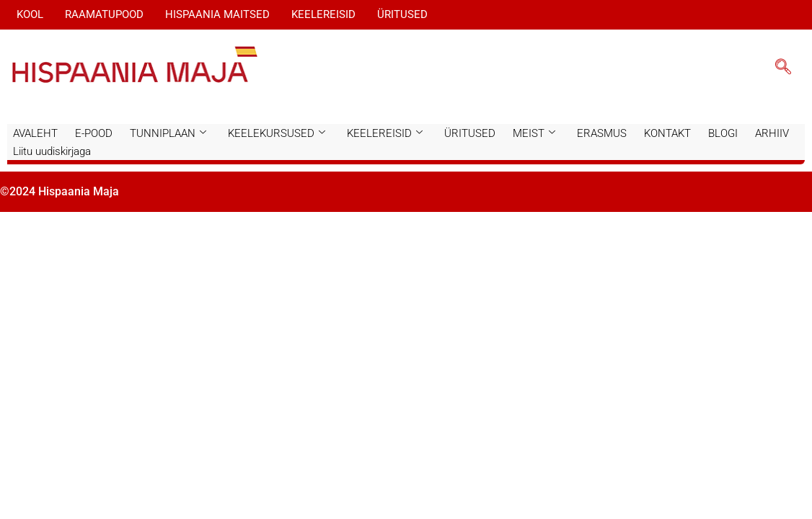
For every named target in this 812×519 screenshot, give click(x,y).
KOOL (30, 14)
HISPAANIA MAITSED (217, 14)
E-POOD (94, 133)
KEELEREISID (323, 14)
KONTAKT (667, 133)
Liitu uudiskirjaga (52, 151)
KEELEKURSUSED (277, 133)
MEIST (534, 133)
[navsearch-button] (783, 68)
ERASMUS (602, 133)
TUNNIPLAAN (168, 133)
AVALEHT (35, 133)
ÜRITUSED (402, 14)
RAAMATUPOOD (104, 14)
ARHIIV (772, 133)
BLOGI (723, 133)
